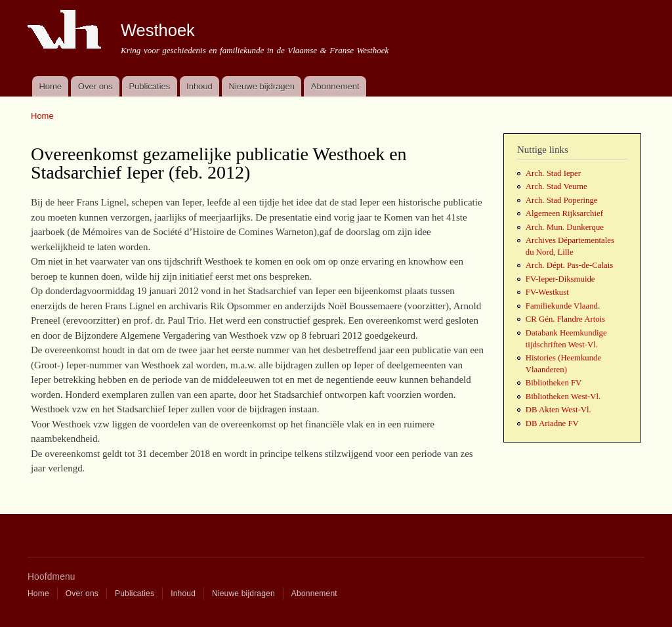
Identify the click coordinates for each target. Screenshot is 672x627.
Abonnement (335, 86)
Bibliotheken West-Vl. (563, 397)
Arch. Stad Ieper (553, 173)
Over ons (95, 86)
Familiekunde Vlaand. (563, 306)
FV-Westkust (547, 292)
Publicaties (149, 86)
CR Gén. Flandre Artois (565, 319)
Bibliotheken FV (554, 383)
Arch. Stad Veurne (556, 186)
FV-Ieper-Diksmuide (560, 279)
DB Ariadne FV (552, 423)
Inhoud (199, 86)
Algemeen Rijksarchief (564, 213)
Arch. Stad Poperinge (562, 200)
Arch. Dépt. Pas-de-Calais (569, 265)
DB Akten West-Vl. (558, 410)
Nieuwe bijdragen (262, 86)
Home (50, 86)
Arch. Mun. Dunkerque (565, 227)
